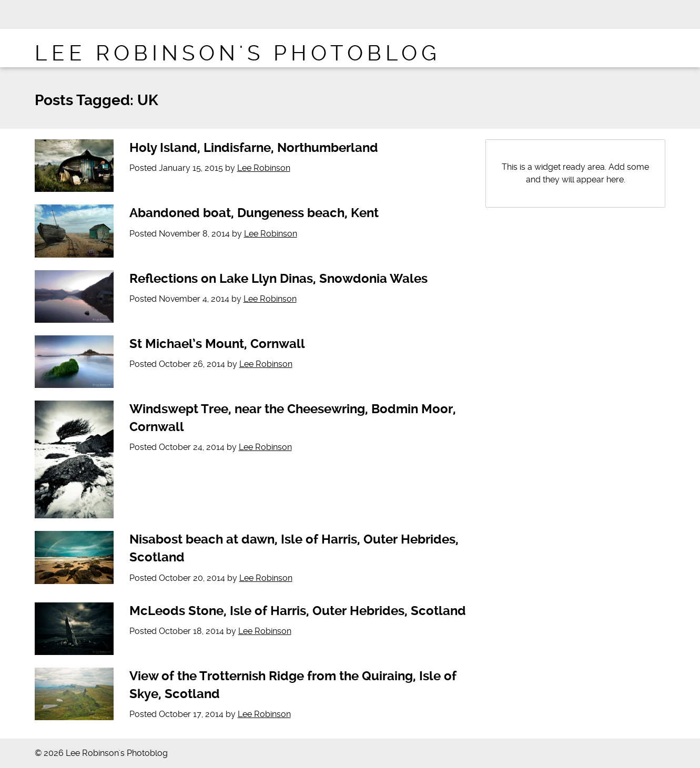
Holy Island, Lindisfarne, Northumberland (254, 148)
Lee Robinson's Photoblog (238, 53)
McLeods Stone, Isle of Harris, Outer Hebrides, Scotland (298, 611)
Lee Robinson (264, 168)
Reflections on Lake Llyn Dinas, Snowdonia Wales (278, 279)
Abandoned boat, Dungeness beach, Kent (254, 213)
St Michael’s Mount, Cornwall (217, 344)
